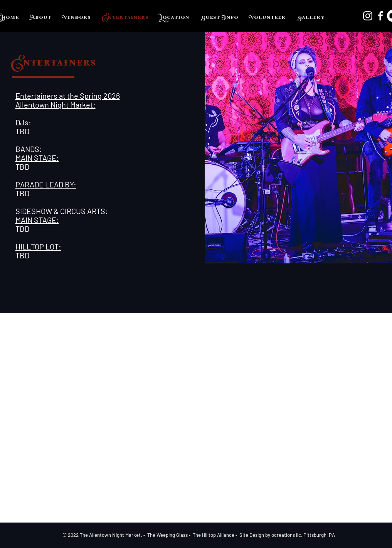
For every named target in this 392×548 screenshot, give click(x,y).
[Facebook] (380, 16)
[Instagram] (368, 16)
